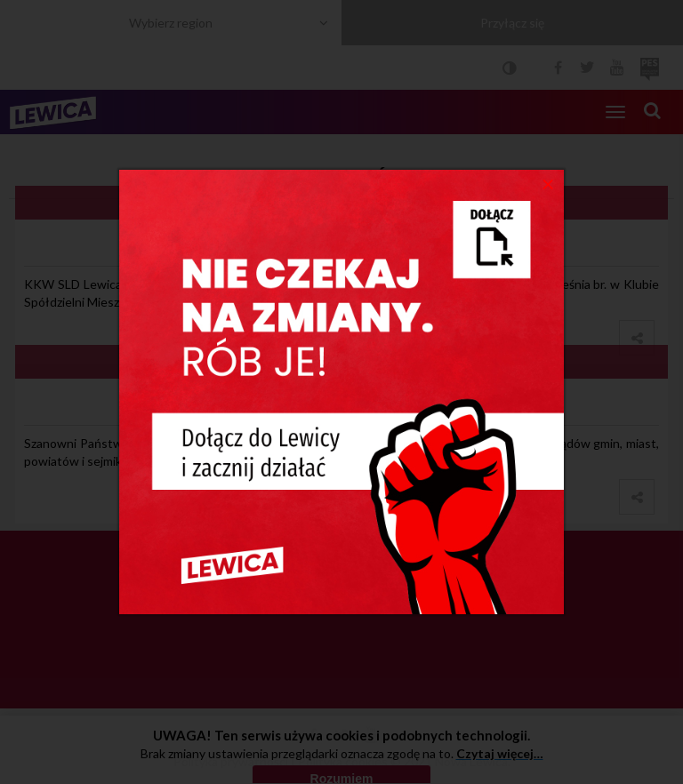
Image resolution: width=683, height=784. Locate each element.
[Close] (548, 183)
